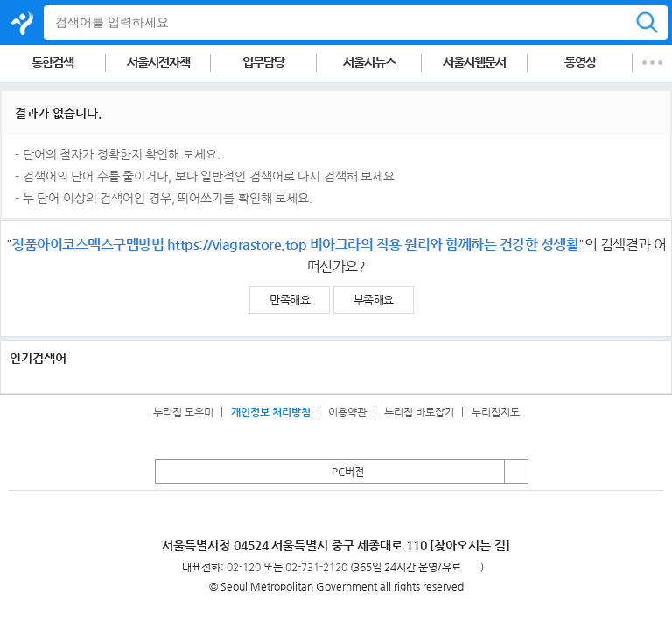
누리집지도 (496, 412)
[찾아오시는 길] (470, 545)
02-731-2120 (316, 567)
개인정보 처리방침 (271, 412)
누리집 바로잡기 (419, 412)
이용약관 (347, 412)
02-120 (244, 567)
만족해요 (290, 300)
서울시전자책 (158, 63)
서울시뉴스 (369, 63)
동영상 (580, 63)
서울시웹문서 (474, 63)
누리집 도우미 (183, 412)
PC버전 (348, 472)
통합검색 (52, 63)
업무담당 (263, 63)
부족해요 (374, 300)
